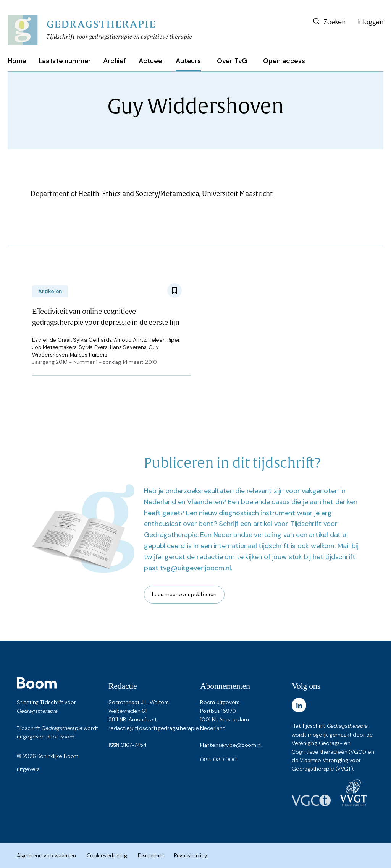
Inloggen (371, 22)
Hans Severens (128, 347)
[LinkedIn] (299, 705)
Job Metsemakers (54, 347)
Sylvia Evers (93, 347)
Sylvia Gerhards (92, 340)
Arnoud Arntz (130, 340)
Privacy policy (191, 855)
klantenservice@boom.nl (231, 745)
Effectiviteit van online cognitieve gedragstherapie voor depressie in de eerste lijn (106, 317)
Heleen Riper (164, 340)
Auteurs (188, 61)
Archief (115, 61)
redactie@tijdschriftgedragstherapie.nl (156, 728)
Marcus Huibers (89, 355)
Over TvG (232, 61)
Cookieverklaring (107, 855)
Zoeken (329, 22)
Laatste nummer (65, 61)
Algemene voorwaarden (46, 855)
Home (17, 61)
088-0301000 (218, 759)
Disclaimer (151, 855)
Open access (284, 61)
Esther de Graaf (52, 340)
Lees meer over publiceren (184, 594)
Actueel (151, 61)
